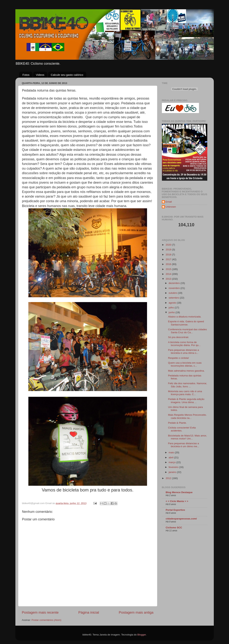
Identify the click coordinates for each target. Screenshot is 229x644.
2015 (169, 269)
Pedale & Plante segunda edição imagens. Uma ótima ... (186, 401)
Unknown (171, 207)
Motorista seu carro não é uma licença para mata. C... (185, 393)
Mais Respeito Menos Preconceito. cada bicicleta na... (187, 416)
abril (171, 457)
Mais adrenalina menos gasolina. (186, 371)
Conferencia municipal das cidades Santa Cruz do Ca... (187, 331)
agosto (173, 303)
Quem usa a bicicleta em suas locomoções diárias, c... (185, 364)
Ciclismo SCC (174, 528)
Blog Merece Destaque (179, 492)
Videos (40, 75)
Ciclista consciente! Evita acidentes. (182, 429)
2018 (169, 255)
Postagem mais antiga (136, 612)
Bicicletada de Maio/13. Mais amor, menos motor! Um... (187, 437)
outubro (173, 293)
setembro (174, 298)
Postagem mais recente (40, 612)
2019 (169, 250)
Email (169, 202)
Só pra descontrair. (178, 337)
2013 (169, 279)
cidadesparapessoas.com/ (181, 519)
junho (172, 312)
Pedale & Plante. (177, 423)
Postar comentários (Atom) (46, 620)
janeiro (173, 472)
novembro (175, 288)
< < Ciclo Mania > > (177, 501)
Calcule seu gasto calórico (67, 75)
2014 (169, 274)
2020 (169, 245)
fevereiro (174, 467)
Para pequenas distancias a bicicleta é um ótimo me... (184, 445)
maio (172, 452)
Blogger (142, 635)
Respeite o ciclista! (178, 358)
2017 (169, 259)
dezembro (175, 283)
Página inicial (89, 612)
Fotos (26, 75)
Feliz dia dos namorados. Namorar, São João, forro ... (187, 385)
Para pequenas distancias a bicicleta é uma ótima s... (183, 351)
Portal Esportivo (175, 510)
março (173, 462)
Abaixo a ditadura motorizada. (185, 317)
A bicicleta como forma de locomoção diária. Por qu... (184, 344)
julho (172, 308)
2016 (169, 264)
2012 (169, 478)
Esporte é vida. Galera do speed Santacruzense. (186, 323)
